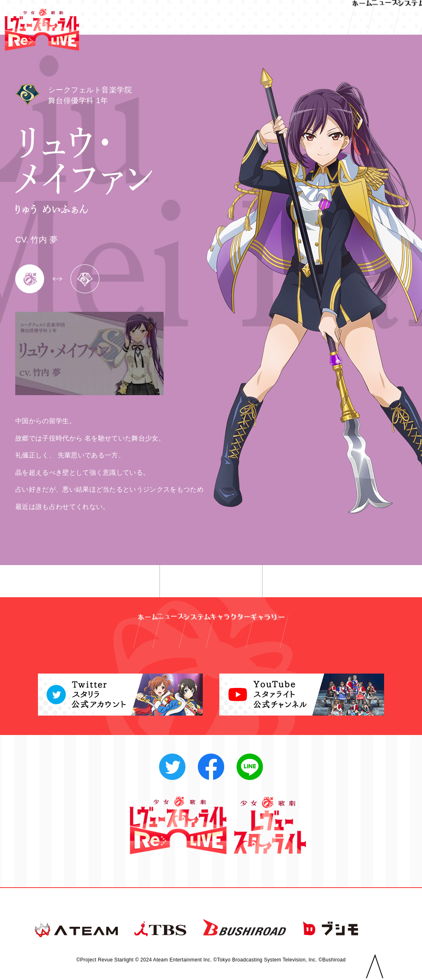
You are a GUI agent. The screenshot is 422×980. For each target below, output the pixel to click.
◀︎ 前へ (102, 582)
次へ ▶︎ (320, 582)
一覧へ (211, 582)
